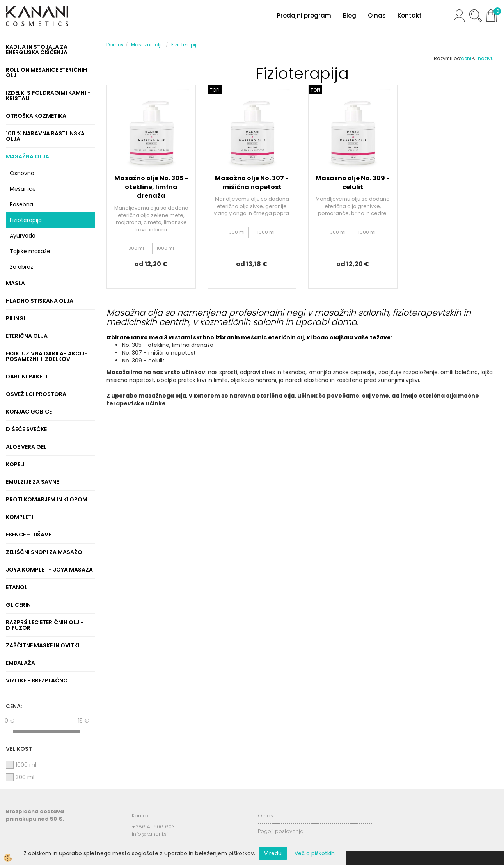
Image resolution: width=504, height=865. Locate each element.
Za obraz (21, 267)
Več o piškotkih (315, 853)
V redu (273, 853)
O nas (377, 15)
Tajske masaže (30, 251)
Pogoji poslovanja (281, 831)
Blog (350, 15)
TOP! (215, 90)
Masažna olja (147, 45)
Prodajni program (304, 15)
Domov (115, 45)
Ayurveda (23, 236)
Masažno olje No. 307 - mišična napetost (252, 183)
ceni (468, 58)
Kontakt (410, 15)
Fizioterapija (26, 220)
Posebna (21, 204)
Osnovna (22, 173)
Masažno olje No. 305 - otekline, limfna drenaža (151, 187)
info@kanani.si (150, 834)
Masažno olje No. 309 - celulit (353, 183)
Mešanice (23, 189)
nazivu (488, 58)
